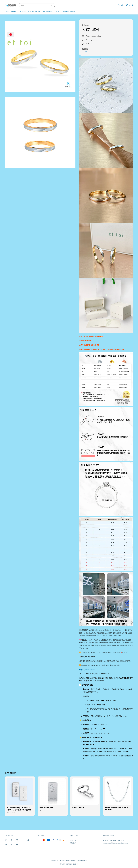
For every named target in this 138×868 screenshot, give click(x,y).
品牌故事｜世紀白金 (34, 11)
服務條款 (75, 864)
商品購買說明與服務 (69, 11)
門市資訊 (58, 11)
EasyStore (84, 861)
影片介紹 (73, 840)
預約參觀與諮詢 (48, 11)
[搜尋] (52, 5)
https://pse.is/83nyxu (87, 670)
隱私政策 (63, 864)
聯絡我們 (73, 843)
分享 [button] (85, 52)
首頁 (7, 11)
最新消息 (23, 11)
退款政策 (69, 864)
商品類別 (14, 11)
